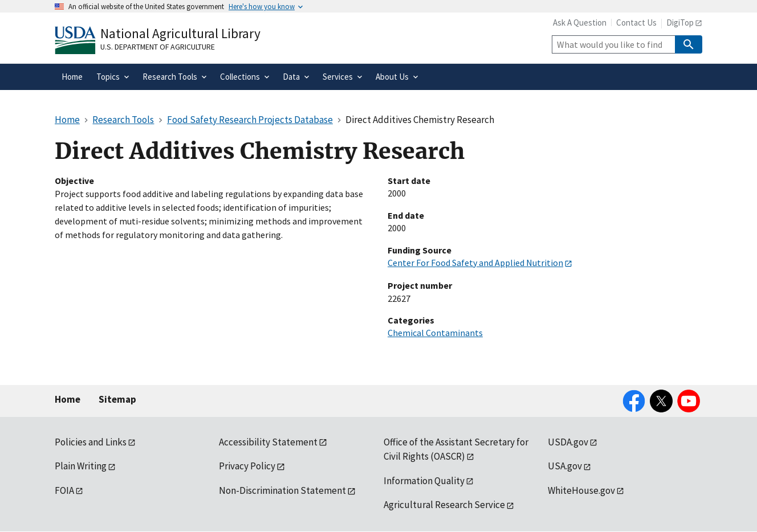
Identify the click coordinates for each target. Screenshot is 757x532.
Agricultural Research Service (444, 505)
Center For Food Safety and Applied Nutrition (475, 263)
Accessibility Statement (268, 442)
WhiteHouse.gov (581, 490)
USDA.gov (568, 442)
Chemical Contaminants (435, 333)
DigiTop (680, 22)
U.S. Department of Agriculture (158, 47)
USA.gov (565, 466)
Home (68, 399)
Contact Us (636, 22)
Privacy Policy (247, 466)
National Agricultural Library (180, 33)
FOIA (64, 490)
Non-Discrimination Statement (282, 490)
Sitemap (117, 399)
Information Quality (424, 481)
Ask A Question (580, 22)
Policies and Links (91, 442)
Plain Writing (81, 466)
